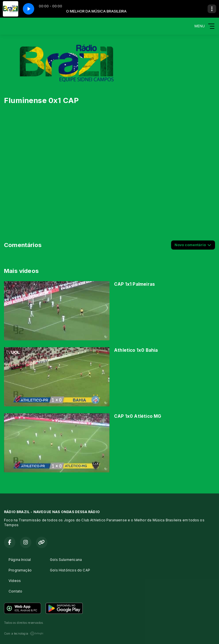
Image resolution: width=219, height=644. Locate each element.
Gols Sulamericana (66, 560)
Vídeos (15, 581)
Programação (20, 570)
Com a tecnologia (24, 633)
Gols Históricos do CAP (70, 570)
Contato (15, 591)
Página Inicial (20, 560)
